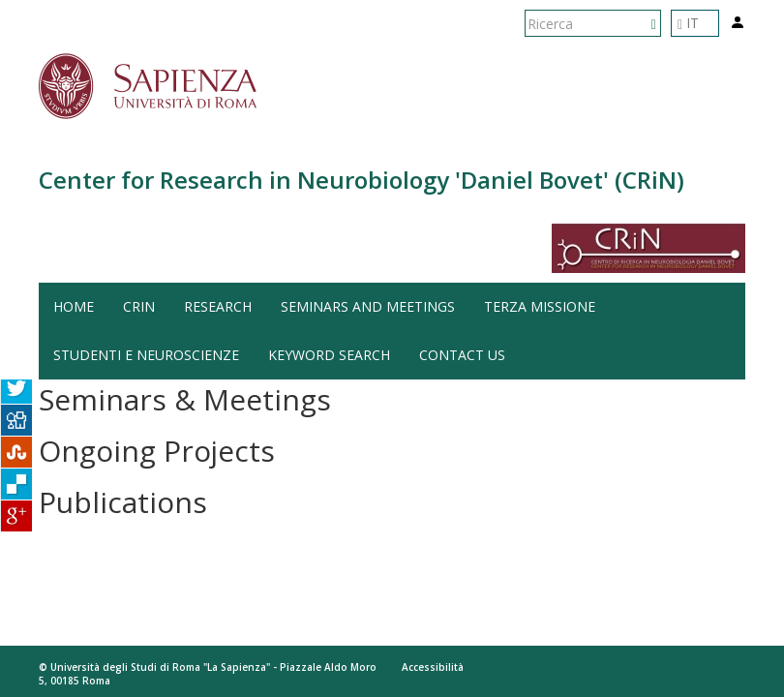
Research (218, 306)
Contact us (462, 355)
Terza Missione (540, 306)
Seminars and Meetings (368, 306)
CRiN (139, 306)
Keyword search (329, 355)
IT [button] (688, 23)
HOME (74, 306)
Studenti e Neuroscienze (146, 355)
